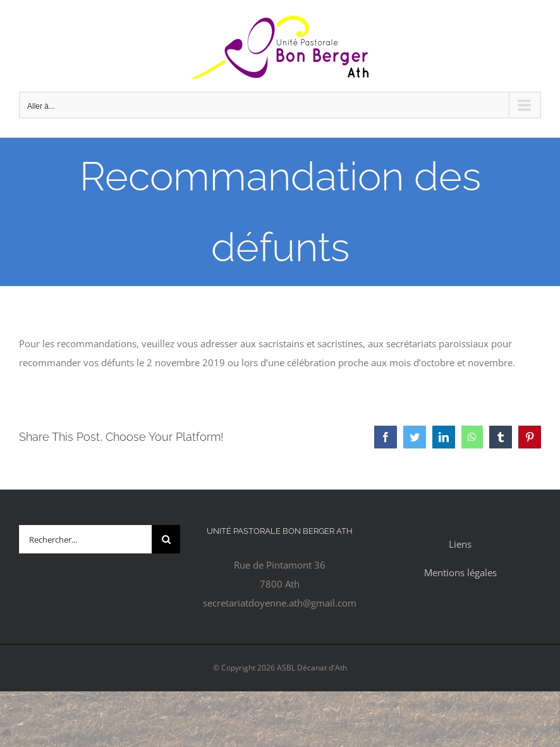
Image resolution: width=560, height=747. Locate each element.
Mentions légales (460, 572)
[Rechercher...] (85, 539)
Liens (460, 544)
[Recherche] (166, 539)
